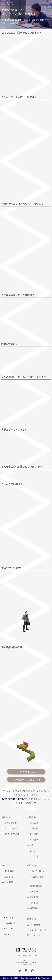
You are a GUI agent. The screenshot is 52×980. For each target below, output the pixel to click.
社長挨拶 (34, 828)
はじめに (34, 823)
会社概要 (34, 834)
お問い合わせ (34, 925)
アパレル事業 (11, 828)
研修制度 (34, 897)
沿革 (32, 845)
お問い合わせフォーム (13, 799)
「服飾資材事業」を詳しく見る (26, 780)
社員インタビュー (38, 871)
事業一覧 (6, 817)
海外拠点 (34, 840)
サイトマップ (34, 935)
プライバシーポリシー (38, 930)
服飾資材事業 (11, 823)
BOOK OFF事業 (12, 834)
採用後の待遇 (36, 886)
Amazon (8, 934)
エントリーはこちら (26, 772)
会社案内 (31, 817)
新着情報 (31, 919)
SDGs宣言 (9, 871)
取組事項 (9, 877)
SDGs (5, 866)
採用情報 (31, 866)
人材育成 (34, 891)
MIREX (33, 851)
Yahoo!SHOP (10, 923)
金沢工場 (34, 856)
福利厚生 (34, 908)
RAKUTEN (9, 929)
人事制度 (34, 903)
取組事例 (9, 882)
